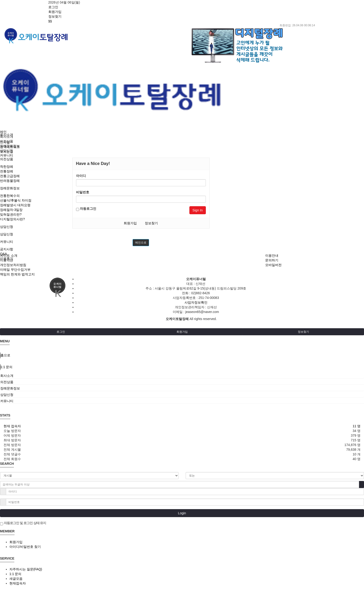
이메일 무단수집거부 (15, 270)
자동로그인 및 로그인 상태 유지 (23, 523)
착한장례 (7, 167)
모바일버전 (273, 265)
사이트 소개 (9, 256)
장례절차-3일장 (11, 210)
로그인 (61, 332)
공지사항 (7, 249)
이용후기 (7, 259)
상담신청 (7, 227)
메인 (3, 132)
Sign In (198, 210)
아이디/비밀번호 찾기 (25, 547)
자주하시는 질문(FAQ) (26, 569)
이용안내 (272, 256)
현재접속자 (18, 583)
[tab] (182, 376)
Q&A (4, 254)
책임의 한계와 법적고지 (17, 274)
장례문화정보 (10, 188)
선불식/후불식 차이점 (16, 200)
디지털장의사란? (12, 219)
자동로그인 (86, 209)
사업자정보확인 (196, 302)
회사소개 (7, 137)
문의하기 (272, 260)
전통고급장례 (10, 176)
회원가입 (130, 223)
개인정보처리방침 (13, 265)
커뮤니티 (7, 242)
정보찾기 (151, 223)
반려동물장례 (10, 181)
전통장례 (7, 171)
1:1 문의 (15, 574)
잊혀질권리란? (11, 214)
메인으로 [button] (141, 243)
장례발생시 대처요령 (15, 205)
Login (182, 513)
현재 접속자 (12, 426)
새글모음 (16, 579)
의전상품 (7, 159)
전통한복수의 (10, 196)
